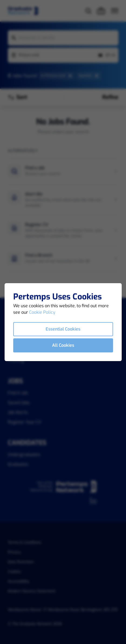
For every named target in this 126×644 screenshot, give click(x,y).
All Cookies (63, 345)
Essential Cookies (63, 329)
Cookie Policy (42, 312)
